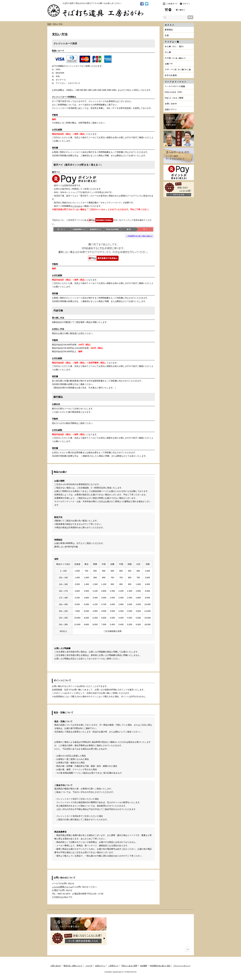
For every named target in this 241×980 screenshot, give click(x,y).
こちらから (77, 206)
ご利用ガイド (113, 966)
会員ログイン (100, 966)
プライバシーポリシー (182, 966)
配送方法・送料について (73, 966)
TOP (49, 24)
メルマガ (89, 966)
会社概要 (144, 966)
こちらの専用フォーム (62, 887)
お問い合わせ (56, 966)
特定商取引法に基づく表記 (160, 966)
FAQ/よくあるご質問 (129, 966)
